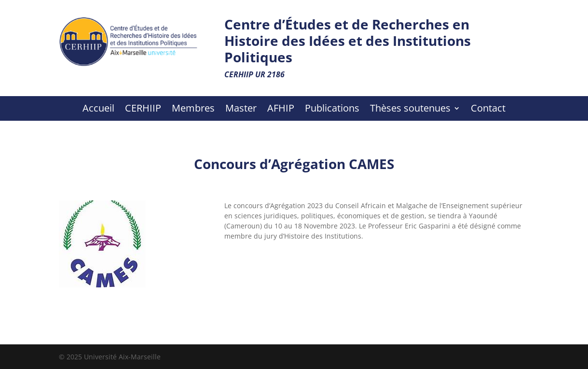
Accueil (98, 110)
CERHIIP (143, 110)
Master (241, 110)
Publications (332, 110)
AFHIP (281, 110)
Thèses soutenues (410, 110)
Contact (488, 110)
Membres (193, 110)
